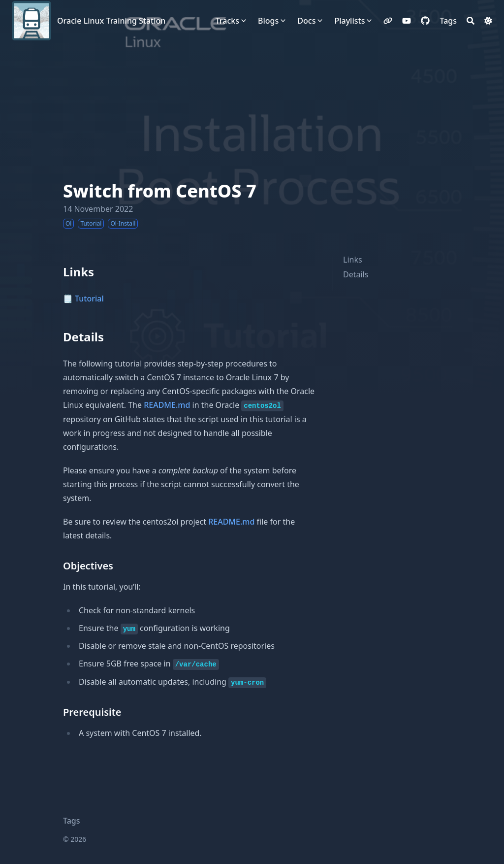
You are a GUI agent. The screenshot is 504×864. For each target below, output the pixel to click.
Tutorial (89, 299)
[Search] (471, 21)
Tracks (227, 21)
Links (353, 260)
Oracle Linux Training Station (111, 21)
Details (356, 274)
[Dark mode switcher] (488, 21)
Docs (306, 21)
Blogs (268, 21)
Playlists (349, 21)
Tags (72, 821)
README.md (167, 405)
